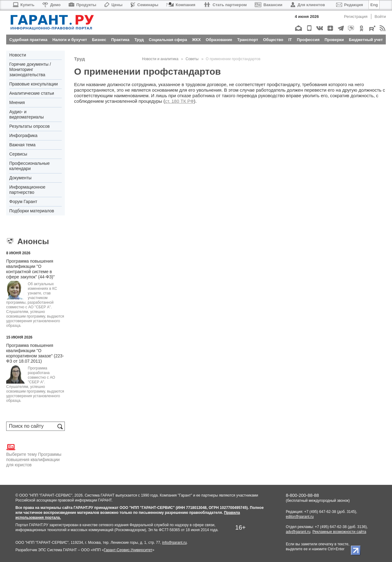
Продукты (82, 5)
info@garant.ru (174, 543)
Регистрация (356, 17)
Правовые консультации (33, 84)
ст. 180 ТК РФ (179, 101)
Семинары (144, 5)
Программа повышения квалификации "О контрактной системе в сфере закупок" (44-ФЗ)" (30, 269)
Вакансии (268, 5)
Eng (374, 5)
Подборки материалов (32, 211)
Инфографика (23, 135)
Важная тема (22, 145)
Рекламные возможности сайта (339, 532)
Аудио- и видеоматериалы (27, 114)
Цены (113, 5)
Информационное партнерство (27, 190)
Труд (79, 59)
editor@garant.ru (300, 517)
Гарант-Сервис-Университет (128, 550)
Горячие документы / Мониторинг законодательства (30, 69)
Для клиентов (308, 5)
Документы (20, 178)
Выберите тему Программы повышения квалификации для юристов (34, 455)
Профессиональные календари (29, 166)
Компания (181, 5)
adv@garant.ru (298, 532)
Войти (380, 17)
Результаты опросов (29, 126)
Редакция (350, 5)
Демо (51, 5)
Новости (18, 55)
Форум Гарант (23, 202)
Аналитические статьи (32, 93)
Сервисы (18, 154)
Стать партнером (225, 5)
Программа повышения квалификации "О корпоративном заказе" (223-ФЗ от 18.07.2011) (35, 353)
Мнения (17, 102)
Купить (23, 5)
